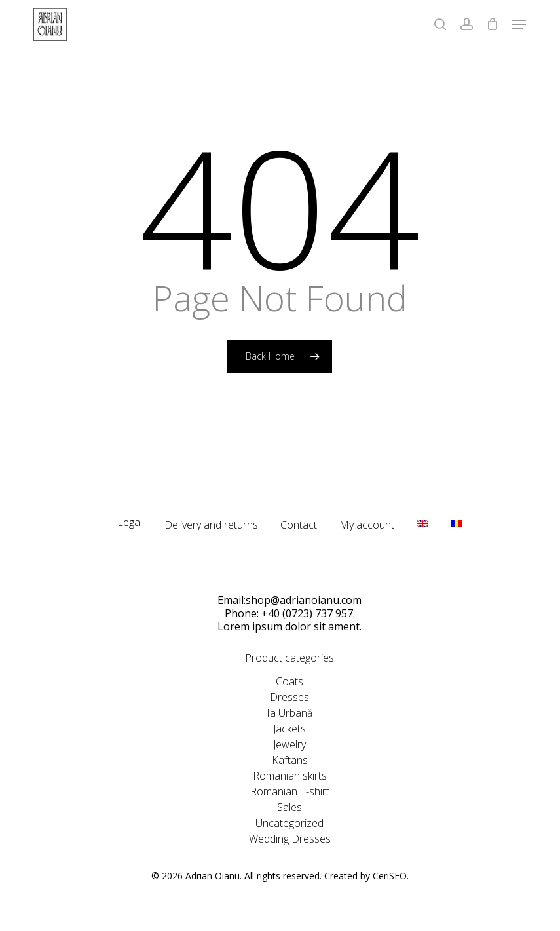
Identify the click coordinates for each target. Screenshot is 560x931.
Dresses (289, 697)
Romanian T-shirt (290, 791)
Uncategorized (289, 823)
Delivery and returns (211, 525)
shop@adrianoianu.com (304, 600)
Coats (289, 681)
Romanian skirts (290, 776)
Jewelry (289, 744)
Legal (130, 522)
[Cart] (492, 24)
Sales (289, 807)
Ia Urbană (289, 713)
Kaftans (290, 760)
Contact (299, 525)
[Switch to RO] (457, 529)
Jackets (289, 729)
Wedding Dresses (290, 839)
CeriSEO (390, 876)
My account (367, 525)
